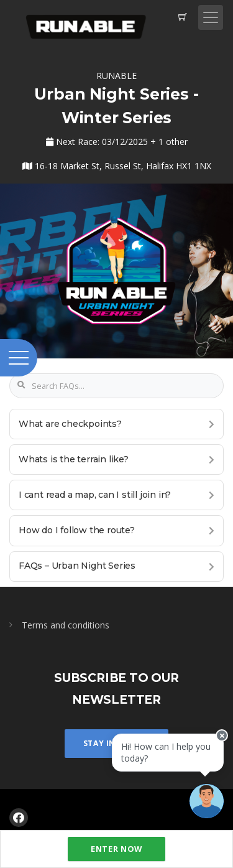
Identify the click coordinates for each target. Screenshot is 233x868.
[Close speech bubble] (222, 735)
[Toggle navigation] (211, 17)
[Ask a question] (207, 801)
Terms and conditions (66, 625)
